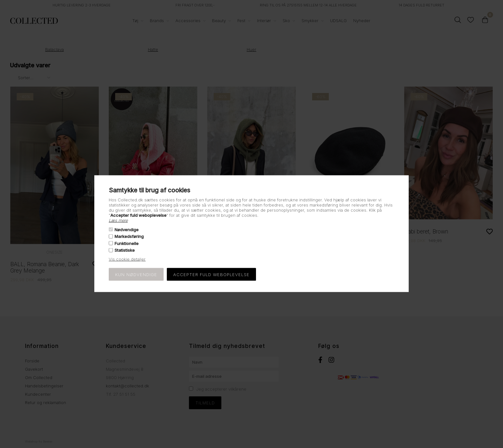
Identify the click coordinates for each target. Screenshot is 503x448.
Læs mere (118, 220)
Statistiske (125, 250)
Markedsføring (129, 236)
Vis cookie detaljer (127, 259)
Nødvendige (127, 230)
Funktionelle (127, 243)
